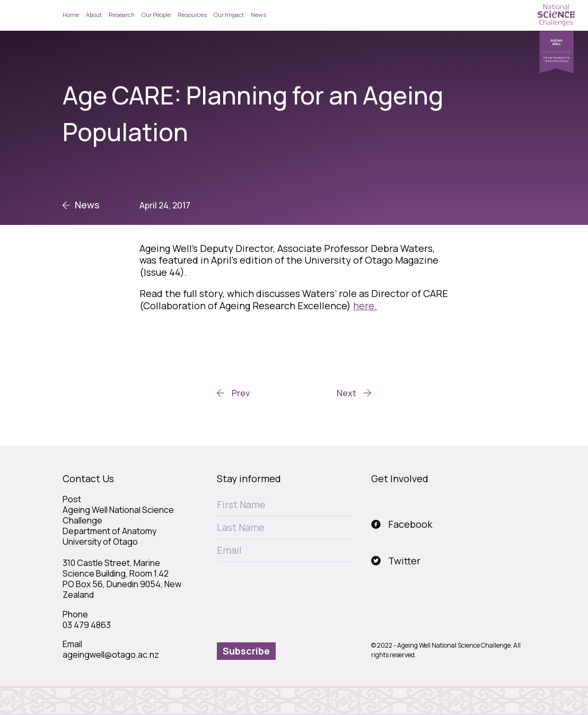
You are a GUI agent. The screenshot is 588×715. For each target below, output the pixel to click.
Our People (156, 15)
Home (71, 15)
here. (365, 306)
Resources (192, 15)
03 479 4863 (87, 625)
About (94, 15)
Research (122, 15)
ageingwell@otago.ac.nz (111, 655)
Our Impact (229, 15)
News (258, 15)
